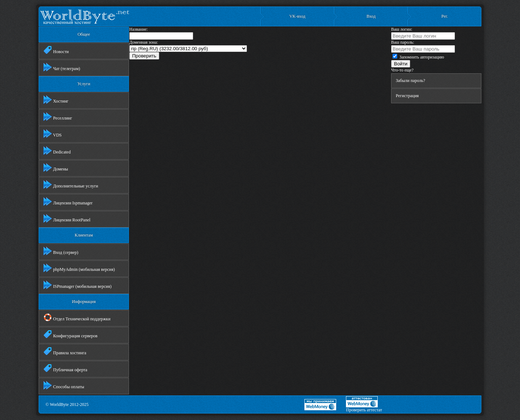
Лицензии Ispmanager (68, 202)
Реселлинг (58, 117)
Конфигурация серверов (70, 334)
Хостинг (56, 100)
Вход (371, 16)
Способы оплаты (64, 385)
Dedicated (57, 151)
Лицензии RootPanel (67, 218)
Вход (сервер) (61, 251)
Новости (56, 50)
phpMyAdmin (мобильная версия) (79, 268)
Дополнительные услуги (71, 185)
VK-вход (297, 16)
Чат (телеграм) (62, 67)
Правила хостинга (65, 351)
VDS (53, 134)
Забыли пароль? (410, 81)
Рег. (445, 16)
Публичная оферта (65, 368)
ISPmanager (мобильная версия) (77, 285)
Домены (56, 168)
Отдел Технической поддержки (77, 317)
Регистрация (407, 96)
